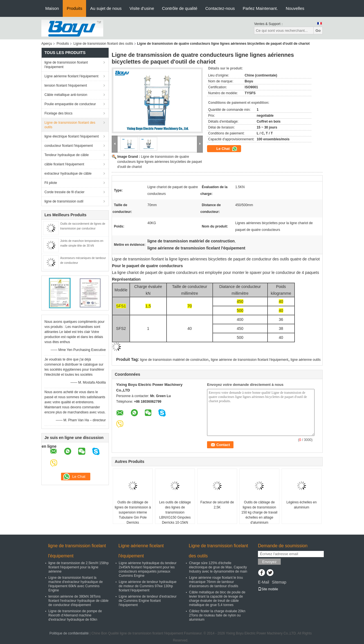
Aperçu (47, 44)
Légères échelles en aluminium (301, 505)
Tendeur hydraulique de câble (67, 155)
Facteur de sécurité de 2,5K (217, 505)
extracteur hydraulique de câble (68, 174)
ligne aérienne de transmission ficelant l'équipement (250, 360)
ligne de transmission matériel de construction (174, 360)
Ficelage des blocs (58, 113)
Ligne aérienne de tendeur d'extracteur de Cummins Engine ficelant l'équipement (148, 601)
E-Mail (264, 582)
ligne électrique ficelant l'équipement (72, 136)
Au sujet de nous (106, 8)
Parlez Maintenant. (260, 8)
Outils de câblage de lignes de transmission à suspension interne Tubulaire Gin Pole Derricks (133, 512)
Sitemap (279, 582)
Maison (52, 8)
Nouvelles (295, 8)
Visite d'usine (142, 8)
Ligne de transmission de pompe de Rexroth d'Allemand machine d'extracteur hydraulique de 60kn (75, 615)
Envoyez (269, 562)
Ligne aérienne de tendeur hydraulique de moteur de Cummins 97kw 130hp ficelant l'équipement (148, 586)
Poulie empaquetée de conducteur (70, 104)
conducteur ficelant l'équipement (69, 146)
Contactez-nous (220, 8)
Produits (74, 8)
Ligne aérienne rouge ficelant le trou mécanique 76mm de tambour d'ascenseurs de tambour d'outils (216, 582)
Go (318, 31)
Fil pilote (51, 183)
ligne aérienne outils (306, 360)
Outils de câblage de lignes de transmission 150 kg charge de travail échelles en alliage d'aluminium (259, 512)
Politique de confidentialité (69, 633)
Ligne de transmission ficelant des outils (103, 44)
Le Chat (227, 149)
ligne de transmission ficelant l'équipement (66, 65)
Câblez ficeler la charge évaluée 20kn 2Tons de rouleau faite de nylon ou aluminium (217, 615)
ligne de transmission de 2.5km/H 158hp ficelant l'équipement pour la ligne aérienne (78, 567)
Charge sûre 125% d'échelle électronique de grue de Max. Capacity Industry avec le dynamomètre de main (218, 567)
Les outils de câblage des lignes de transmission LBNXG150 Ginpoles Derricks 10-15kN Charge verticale (175, 515)
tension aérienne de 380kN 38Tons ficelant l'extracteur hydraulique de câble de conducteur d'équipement (78, 601)
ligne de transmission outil (64, 201)
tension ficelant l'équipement (66, 85)
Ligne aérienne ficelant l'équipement (71, 76)
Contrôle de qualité (180, 8)
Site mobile (268, 589)
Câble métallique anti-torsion (66, 95)
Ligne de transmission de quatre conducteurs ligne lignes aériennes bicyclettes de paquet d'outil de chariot (160, 162)
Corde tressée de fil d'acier (64, 192)
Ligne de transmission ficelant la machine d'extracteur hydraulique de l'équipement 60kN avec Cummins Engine (76, 584)
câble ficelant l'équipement (64, 164)
